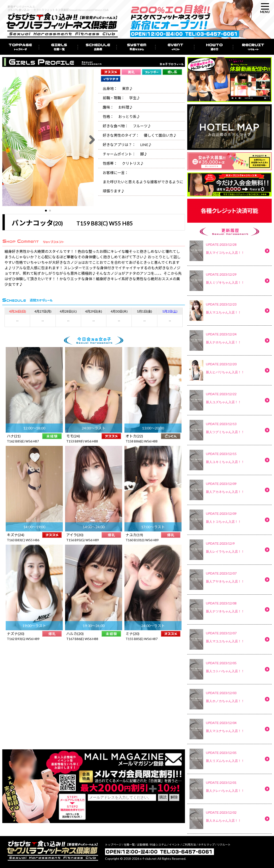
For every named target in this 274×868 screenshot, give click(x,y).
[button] (46, 211)
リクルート (224, 845)
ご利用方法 (189, 845)
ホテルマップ (206, 845)
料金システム (158, 845)
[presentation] (122, 811)
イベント (174, 845)
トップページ (113, 845)
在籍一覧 (129, 845)
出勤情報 (142, 845)
